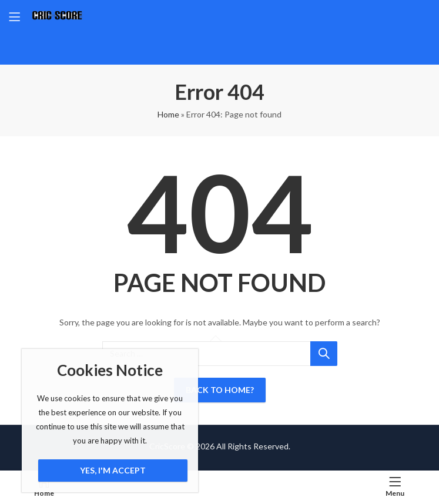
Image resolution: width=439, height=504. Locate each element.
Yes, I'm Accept (113, 470)
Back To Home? (220, 390)
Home (168, 114)
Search (324, 354)
